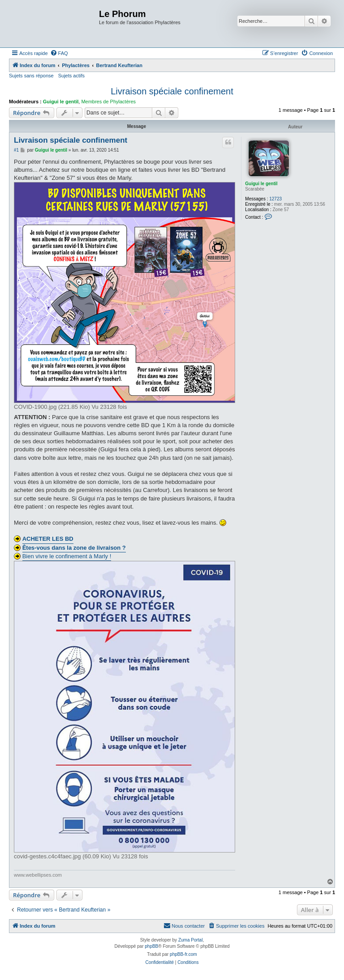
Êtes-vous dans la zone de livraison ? (74, 548)
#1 (16, 150)
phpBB (151, 946)
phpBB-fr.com (183, 954)
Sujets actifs (71, 76)
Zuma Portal (190, 940)
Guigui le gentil (61, 102)
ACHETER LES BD (48, 539)
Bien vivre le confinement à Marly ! (67, 556)
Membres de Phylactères (108, 102)
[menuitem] (59, 53)
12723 (275, 199)
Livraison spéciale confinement (172, 91)
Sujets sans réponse (31, 76)
